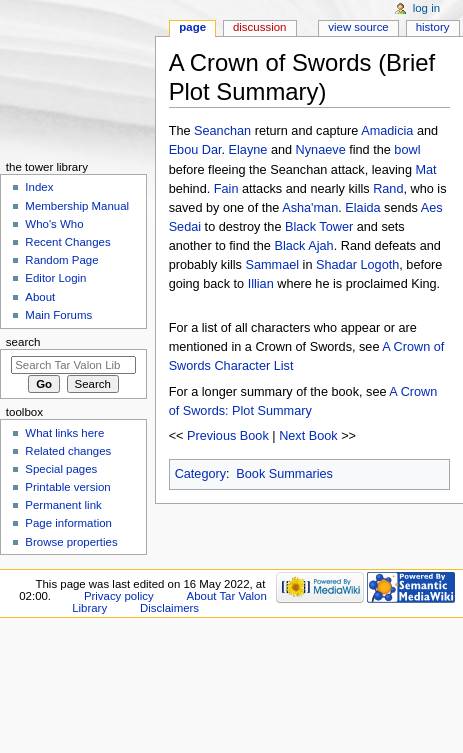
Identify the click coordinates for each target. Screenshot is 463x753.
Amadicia (387, 131)
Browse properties (71, 542)
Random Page (61, 260)
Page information (68, 523)
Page (192, 27)
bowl (407, 150)
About (40, 297)
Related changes (68, 451)
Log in (426, 8)
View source (358, 27)
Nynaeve (321, 150)
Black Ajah (303, 246)
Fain (226, 189)
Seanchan (222, 131)
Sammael (273, 265)
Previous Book (228, 436)
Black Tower (319, 227)
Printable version (67, 487)
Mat (426, 170)
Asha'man (310, 208)
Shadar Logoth (357, 265)
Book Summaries (284, 474)
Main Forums (58, 315)
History (433, 27)
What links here (64, 433)
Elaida (362, 208)
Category (200, 474)
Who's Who (54, 224)
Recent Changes (67, 242)
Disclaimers (169, 608)
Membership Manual (77, 206)
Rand (388, 189)
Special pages (61, 469)
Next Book (308, 436)
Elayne (248, 150)
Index (39, 187)
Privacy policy (119, 596)
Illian (261, 284)
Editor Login (55, 278)
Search (23, 342)
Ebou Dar (195, 150)
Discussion (259, 27)
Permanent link (63, 505)
